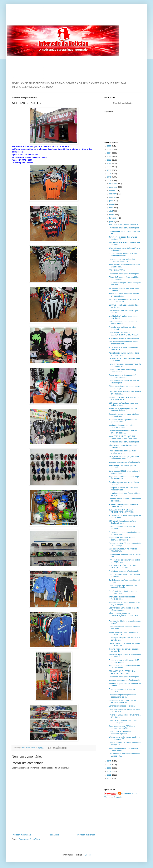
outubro (113, 190)
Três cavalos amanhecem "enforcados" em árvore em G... (124, 300)
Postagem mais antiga (86, 835)
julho (111, 201)
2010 (109, 778)
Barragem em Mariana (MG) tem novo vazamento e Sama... (124, 457)
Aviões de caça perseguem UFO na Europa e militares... (123, 409)
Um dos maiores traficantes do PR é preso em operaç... (123, 432)
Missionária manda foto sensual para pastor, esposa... (123, 749)
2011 (109, 775)
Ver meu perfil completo (114, 797)
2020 (109, 167)
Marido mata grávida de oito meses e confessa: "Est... (123, 633)
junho (112, 204)
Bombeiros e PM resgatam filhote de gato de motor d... (123, 421)
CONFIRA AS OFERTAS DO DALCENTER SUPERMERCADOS (124, 334)
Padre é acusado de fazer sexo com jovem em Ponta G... (123, 255)
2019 (109, 170)
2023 (109, 156)
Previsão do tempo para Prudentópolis (124, 228)
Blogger (88, 855)
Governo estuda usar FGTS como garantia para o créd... (122, 727)
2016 (109, 181)
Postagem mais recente (22, 835)
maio (111, 208)
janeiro (112, 222)
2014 (109, 765)
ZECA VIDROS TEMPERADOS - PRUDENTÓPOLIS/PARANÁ (122, 511)
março (112, 215)
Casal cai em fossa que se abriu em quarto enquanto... (123, 722)
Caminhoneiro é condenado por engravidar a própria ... (121, 733)
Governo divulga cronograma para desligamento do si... (122, 696)
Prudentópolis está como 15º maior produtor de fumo (123, 452)
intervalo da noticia (29, 748)
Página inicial (54, 835)
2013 (109, 768)
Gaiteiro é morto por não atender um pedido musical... (123, 323)
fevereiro (113, 218)
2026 (109, 146)
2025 (109, 150)
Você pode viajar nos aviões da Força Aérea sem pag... (124, 489)
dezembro (113, 184)
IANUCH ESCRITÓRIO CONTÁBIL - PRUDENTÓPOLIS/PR (123, 567)
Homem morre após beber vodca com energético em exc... (124, 398)
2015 (109, 761)
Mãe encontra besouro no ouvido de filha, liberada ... (123, 550)
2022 (109, 160)
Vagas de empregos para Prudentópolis (124, 462)
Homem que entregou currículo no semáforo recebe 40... (122, 701)
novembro (113, 187)
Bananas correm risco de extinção (122, 706)
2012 (109, 771)
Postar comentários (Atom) (29, 839)
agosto (112, 197)
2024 (109, 153)
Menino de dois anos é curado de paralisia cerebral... (122, 426)
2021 (109, 163)
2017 (109, 177)
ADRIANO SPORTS (117, 270)
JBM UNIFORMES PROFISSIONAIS (123, 224)
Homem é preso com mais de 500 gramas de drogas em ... (122, 260)
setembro (113, 194)
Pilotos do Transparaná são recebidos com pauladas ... (124, 278)
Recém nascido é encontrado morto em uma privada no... (124, 667)
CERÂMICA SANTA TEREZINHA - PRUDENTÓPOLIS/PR (122, 672)
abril (111, 211)
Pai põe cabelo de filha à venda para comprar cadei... (123, 592)
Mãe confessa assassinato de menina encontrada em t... (124, 343)
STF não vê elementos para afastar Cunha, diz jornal (123, 522)
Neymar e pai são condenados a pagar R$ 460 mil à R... (124, 478)
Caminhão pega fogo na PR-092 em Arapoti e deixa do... (123, 587)
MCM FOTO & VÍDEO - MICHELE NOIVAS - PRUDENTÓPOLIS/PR (123, 437)
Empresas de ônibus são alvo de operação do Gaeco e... (122, 539)
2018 (109, 174)
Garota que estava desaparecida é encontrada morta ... (122, 376)
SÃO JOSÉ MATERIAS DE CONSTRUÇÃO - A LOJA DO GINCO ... (125, 616)
